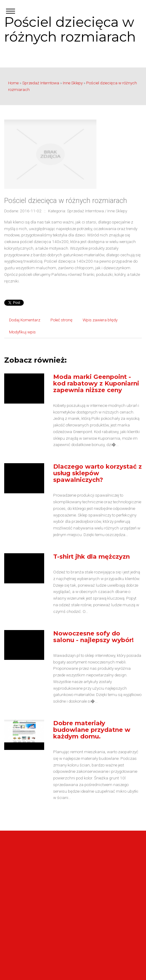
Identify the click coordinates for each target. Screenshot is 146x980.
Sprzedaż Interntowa (41, 83)
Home (13, 83)
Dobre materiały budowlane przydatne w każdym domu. (92, 730)
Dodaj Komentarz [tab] (25, 320)
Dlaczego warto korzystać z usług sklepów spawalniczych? (97, 473)
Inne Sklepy (73, 83)
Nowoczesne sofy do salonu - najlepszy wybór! (93, 637)
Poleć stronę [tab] (61, 320)
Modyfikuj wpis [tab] (22, 332)
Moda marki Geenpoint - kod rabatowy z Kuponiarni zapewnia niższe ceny (96, 383)
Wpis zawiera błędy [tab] (100, 320)
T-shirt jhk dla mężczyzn (91, 557)
